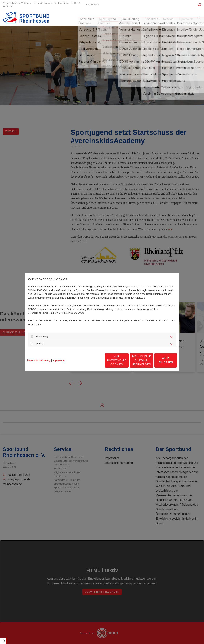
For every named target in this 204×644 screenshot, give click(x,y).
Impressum (59, 360)
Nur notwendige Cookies (91, 360)
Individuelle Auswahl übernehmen (126, 360)
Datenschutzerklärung (39, 360)
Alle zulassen (160, 360)
